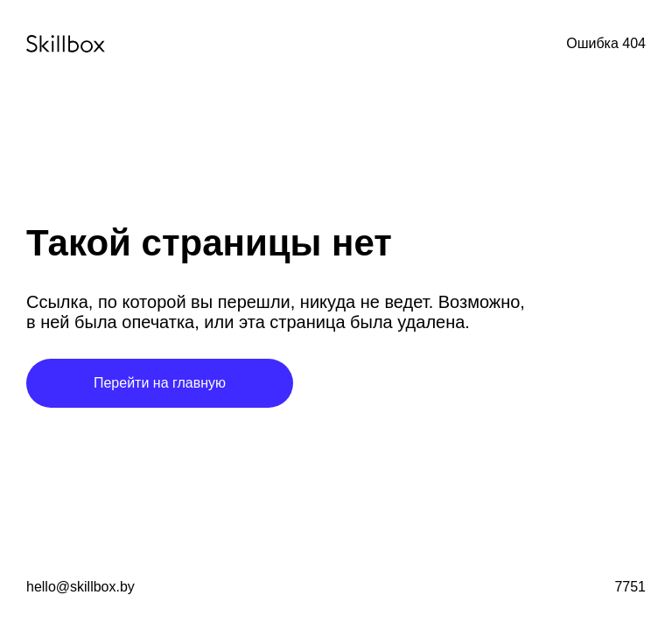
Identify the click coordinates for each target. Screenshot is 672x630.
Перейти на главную (160, 383)
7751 (630, 587)
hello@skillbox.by (80, 587)
